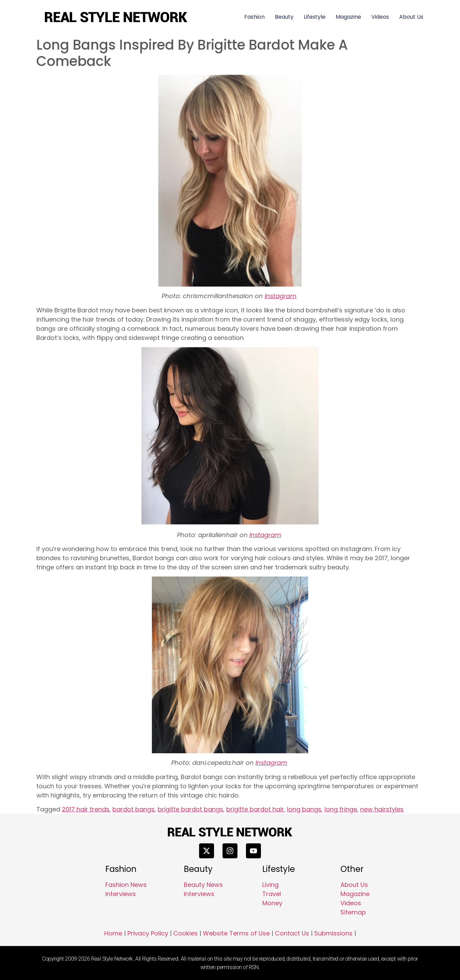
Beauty (284, 17)
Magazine (348, 17)
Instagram (281, 296)
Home (113, 933)
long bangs (304, 809)
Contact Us (292, 933)
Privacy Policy (148, 933)
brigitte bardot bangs (190, 809)
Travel (272, 894)
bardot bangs (134, 809)
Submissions (333, 933)
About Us (411, 17)
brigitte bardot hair (255, 809)
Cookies (185, 933)
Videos (380, 17)
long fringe (341, 809)
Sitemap (353, 912)
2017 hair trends (86, 809)
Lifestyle (315, 17)
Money (272, 903)
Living (270, 885)
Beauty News (203, 885)
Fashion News (126, 885)
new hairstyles (382, 809)
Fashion (254, 17)
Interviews (121, 894)
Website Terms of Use (236, 933)
